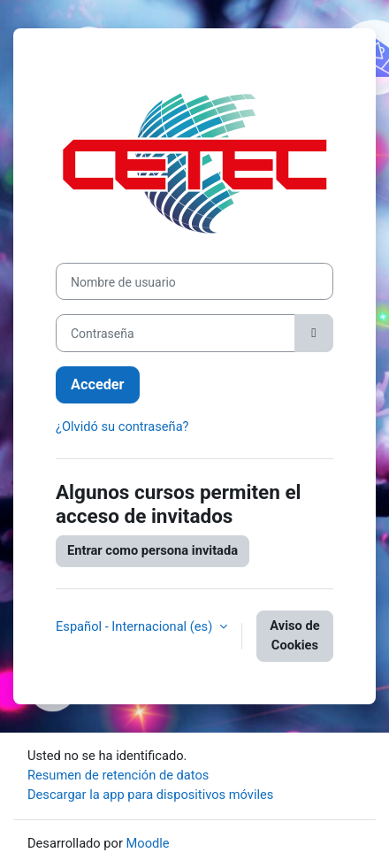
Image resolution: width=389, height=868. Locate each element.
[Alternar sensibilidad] (314, 333)
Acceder (98, 384)
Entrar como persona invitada (153, 550)
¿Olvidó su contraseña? (122, 426)
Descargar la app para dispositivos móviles (150, 795)
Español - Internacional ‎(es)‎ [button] (136, 626)
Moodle (148, 843)
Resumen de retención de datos (118, 775)
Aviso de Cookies (294, 635)
